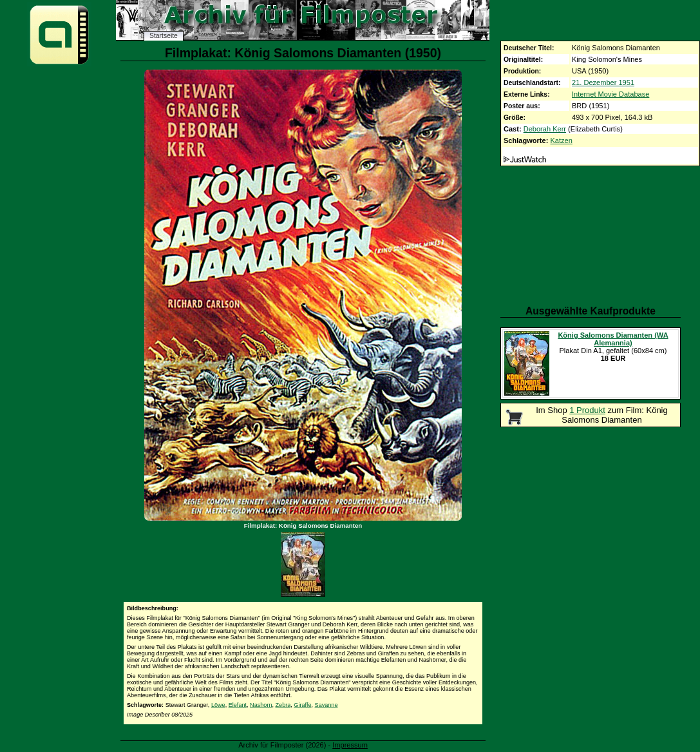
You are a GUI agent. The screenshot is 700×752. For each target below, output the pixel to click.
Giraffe (302, 705)
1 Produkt (587, 410)
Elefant (238, 705)
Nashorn (261, 705)
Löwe (218, 705)
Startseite (164, 36)
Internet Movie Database (610, 94)
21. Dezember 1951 (603, 82)
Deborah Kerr (545, 129)
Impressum (350, 745)
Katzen (561, 140)
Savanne (326, 705)
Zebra (283, 705)
